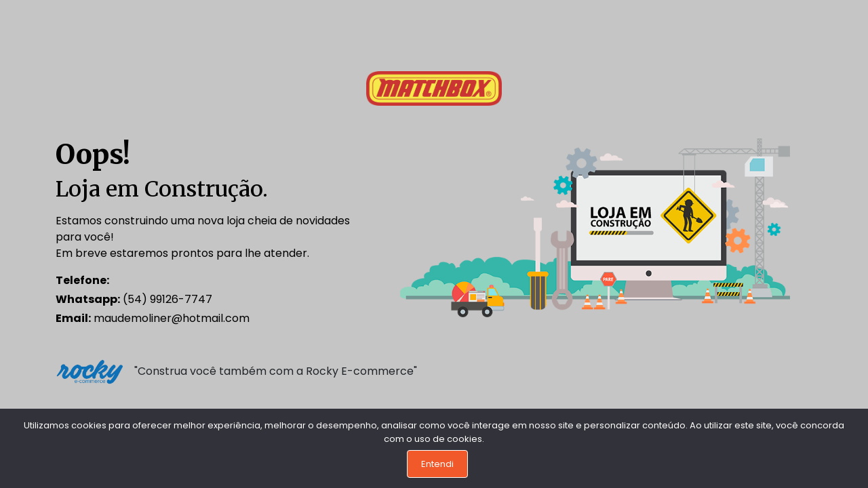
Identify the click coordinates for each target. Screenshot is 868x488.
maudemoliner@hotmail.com (153, 318)
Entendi (437, 464)
